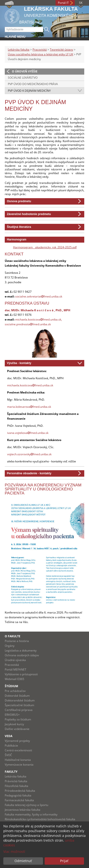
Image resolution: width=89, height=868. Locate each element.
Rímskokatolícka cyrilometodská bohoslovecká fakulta (40, 819)
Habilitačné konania (18, 760)
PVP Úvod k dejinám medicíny (29, 91)
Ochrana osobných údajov (22, 655)
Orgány (10, 646)
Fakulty (11, 772)
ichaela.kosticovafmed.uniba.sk (31, 385)
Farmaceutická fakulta (19, 800)
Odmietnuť (23, 861)
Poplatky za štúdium (18, 719)
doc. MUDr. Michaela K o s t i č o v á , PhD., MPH (37, 310)
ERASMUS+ (12, 715)
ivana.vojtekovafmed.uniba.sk (28, 433)
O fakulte (13, 636)
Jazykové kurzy (14, 724)
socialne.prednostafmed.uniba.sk (28, 324)
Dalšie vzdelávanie (17, 729)
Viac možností (14, 851)
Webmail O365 (14, 679)
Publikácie (11, 746)
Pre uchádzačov (15, 691)
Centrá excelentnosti (18, 750)
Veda (9, 736)
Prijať (64, 861)
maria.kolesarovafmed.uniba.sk (29, 407)
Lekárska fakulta (19, 50)
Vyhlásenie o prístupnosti (21, 674)
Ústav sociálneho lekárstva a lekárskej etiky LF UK (40, 54)
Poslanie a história (17, 641)
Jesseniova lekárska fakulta (23, 810)
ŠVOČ (8, 755)
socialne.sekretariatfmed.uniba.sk (39, 296)
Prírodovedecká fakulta (20, 791)
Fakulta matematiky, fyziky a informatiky (31, 814)
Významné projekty (17, 741)
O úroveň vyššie (25, 71)
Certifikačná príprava (19, 710)
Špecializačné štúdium (19, 705)
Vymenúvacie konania (19, 765)
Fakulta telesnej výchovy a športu (26, 805)
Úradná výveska (15, 660)
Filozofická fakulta (16, 786)
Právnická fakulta (16, 781)
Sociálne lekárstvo (23, 78)
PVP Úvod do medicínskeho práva (33, 84)
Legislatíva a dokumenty (21, 650)
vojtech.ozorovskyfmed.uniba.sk (29, 454)
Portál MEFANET (16, 669)
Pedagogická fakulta (18, 795)
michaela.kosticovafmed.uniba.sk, (39, 319)
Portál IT (63, 3)
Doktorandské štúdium (20, 700)
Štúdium (11, 686)
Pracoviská (40, 50)
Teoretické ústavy (61, 50)
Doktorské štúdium (17, 696)
